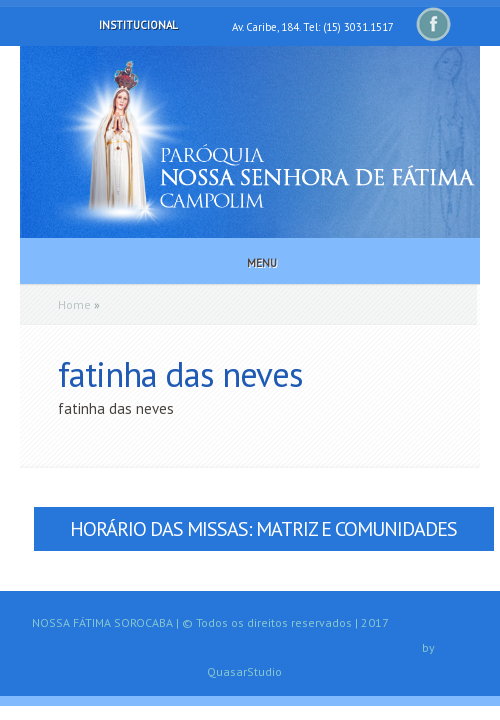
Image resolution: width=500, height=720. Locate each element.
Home (74, 304)
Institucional (125, 25)
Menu (248, 263)
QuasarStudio (244, 671)
